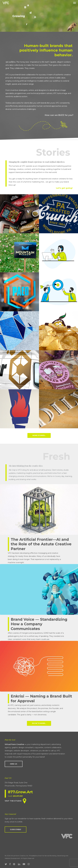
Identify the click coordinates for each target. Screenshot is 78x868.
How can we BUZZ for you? (59, 115)
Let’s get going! (64, 188)
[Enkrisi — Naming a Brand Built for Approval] (39, 679)
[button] (74, 3)
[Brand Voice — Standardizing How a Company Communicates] (39, 602)
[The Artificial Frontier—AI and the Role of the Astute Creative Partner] (39, 524)
